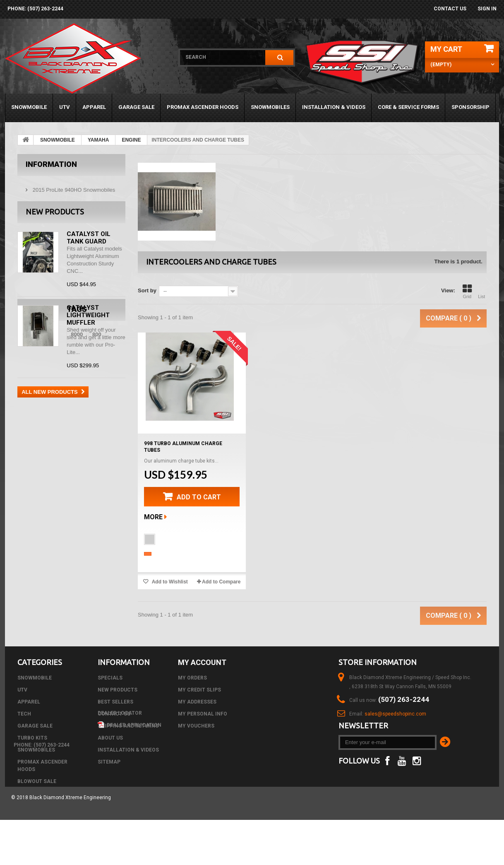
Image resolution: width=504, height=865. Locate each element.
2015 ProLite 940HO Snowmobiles (73, 187)
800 (48, 449)
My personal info (203, 714)
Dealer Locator (120, 774)
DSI (72, 462)
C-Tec (29, 462)
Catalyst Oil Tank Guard (89, 242)
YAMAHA (98, 140)
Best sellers (115, 702)
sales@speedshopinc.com (395, 714)
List (482, 292)
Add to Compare (221, 582)
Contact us (450, 9)
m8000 (95, 462)
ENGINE (131, 140)
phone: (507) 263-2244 (35, 9)
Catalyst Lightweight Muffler (88, 319)
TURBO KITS (32, 738)
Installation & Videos (334, 107)
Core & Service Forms (408, 107)
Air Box (104, 449)
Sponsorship (470, 107)
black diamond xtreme (50, 474)
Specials (110, 678)
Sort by (147, 290)
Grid (467, 292)
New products (55, 216)
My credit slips (199, 690)
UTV (65, 107)
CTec (52, 462)
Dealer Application (130, 786)
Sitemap (109, 762)
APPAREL (94, 107)
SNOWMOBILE (29, 107)
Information (51, 164)
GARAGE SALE (136, 107)
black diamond (40, 487)
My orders (192, 678)
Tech (24, 714)
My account (202, 662)
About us (110, 738)
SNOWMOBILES (270, 107)
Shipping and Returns (128, 726)
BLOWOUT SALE (37, 781)
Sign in (487, 9)
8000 (28, 449)
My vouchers (196, 726)
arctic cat (73, 449)
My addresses (197, 702)
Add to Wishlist (169, 582)
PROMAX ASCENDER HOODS (203, 107)
